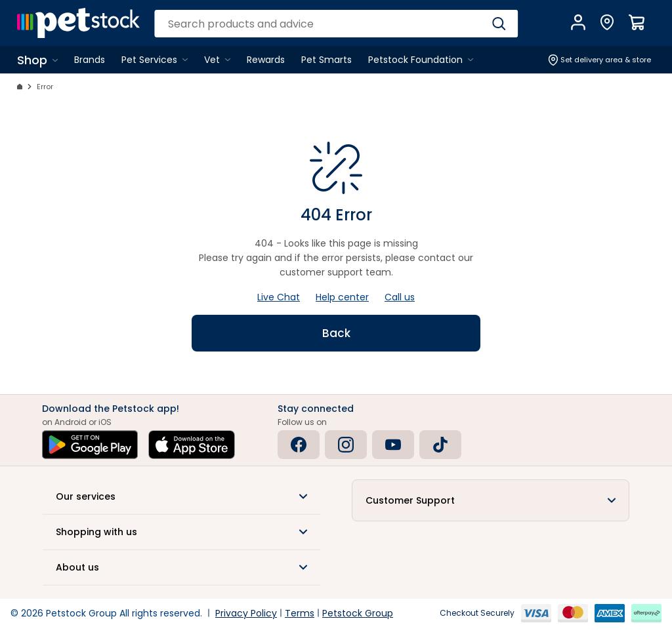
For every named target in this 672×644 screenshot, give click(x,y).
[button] (181, 496)
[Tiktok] (440, 445)
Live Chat (279, 297)
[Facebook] (299, 445)
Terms (300, 613)
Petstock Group (358, 613)
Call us (400, 297)
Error (45, 87)
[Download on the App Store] (192, 445)
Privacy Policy (246, 613)
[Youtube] (393, 445)
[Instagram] (346, 445)
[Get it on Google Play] (90, 445)
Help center (342, 297)
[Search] (499, 24)
